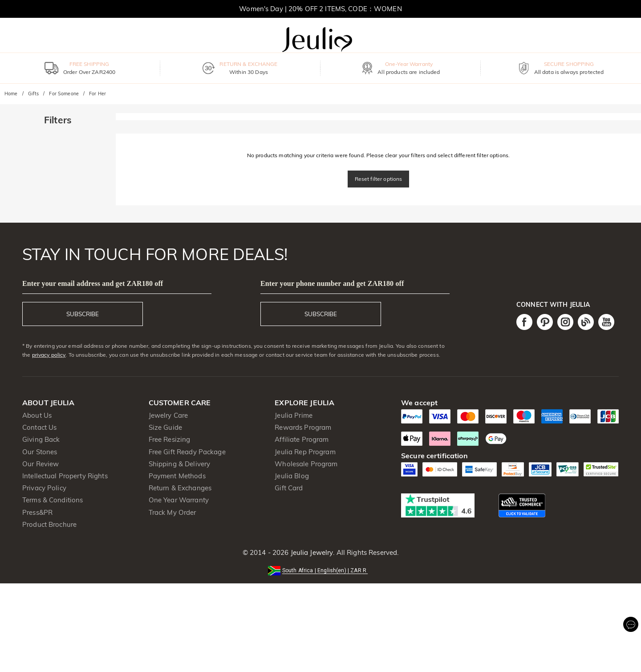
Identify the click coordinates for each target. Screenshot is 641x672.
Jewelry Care (168, 415)
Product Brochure (49, 524)
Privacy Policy (44, 488)
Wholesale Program (306, 464)
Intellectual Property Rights (65, 476)
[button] (320, 570)
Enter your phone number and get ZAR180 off (332, 283)
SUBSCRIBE (83, 314)
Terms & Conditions (53, 500)
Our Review (41, 464)
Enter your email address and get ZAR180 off (93, 283)
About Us (37, 415)
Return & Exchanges (180, 488)
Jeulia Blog (292, 476)
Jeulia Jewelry (311, 552)
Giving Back (41, 439)
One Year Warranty (179, 500)
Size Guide (165, 427)
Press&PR (37, 512)
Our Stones (40, 452)
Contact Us (39, 427)
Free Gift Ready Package (187, 452)
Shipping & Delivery (180, 464)
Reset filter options (379, 179)
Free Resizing (170, 439)
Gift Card (289, 488)
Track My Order (172, 512)
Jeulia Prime (294, 415)
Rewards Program (303, 427)
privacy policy (49, 355)
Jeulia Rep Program (305, 452)
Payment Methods (177, 476)
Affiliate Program (302, 439)
